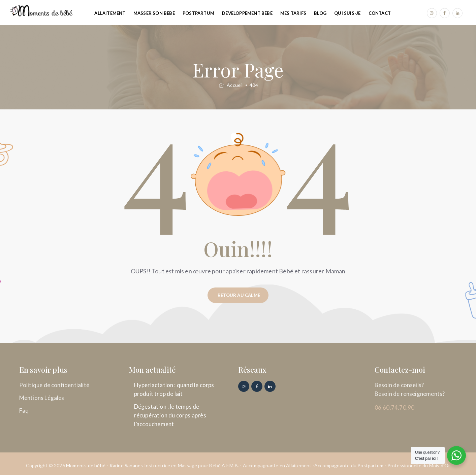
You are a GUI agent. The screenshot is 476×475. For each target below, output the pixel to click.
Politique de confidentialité (54, 385)
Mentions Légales (42, 398)
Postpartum (198, 13)
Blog (320, 13)
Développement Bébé (247, 13)
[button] (238, 295)
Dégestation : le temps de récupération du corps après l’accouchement (170, 415)
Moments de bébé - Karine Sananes (104, 465)
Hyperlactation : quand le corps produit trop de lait (174, 389)
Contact (380, 13)
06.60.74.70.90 (395, 408)
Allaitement (110, 13)
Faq (24, 411)
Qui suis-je (347, 13)
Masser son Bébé (154, 13)
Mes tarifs (293, 13)
